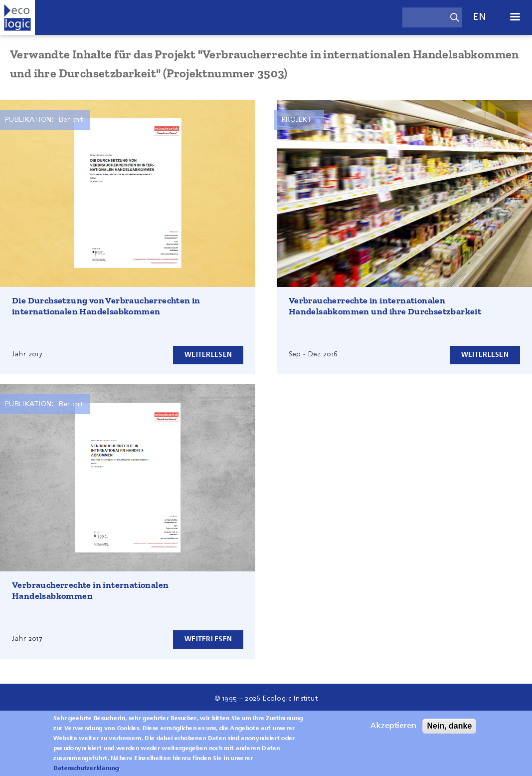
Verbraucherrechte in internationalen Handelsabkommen (90, 590)
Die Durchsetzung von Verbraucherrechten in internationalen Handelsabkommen (106, 306)
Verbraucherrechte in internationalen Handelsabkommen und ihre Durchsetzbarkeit (385, 306)
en (480, 17)
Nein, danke (449, 730)
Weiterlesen (208, 355)
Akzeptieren (393, 731)
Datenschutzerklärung (86, 773)
